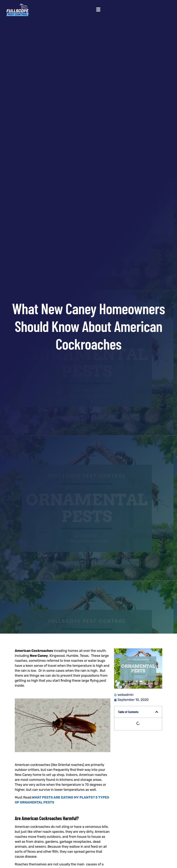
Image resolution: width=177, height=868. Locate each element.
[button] (98, 10)
